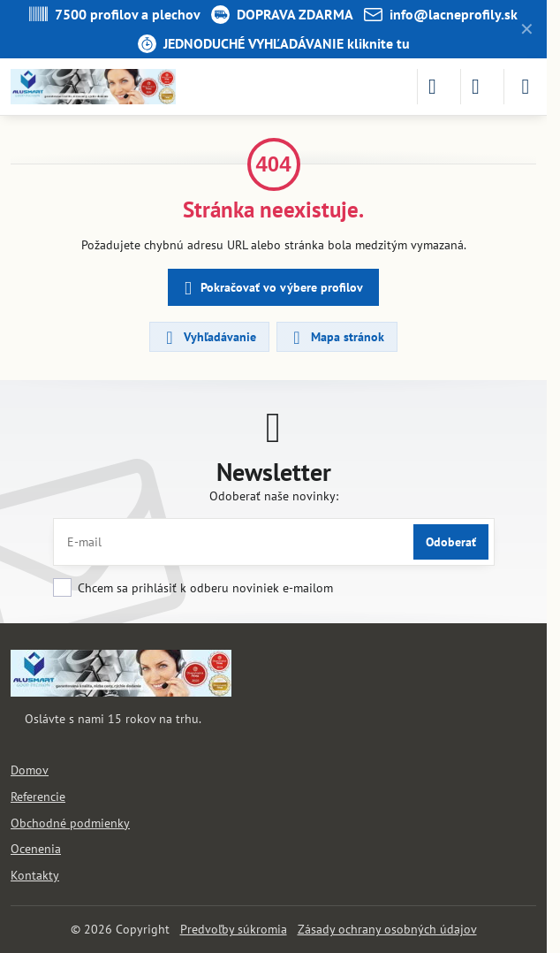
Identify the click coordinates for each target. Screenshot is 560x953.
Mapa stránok (336, 338)
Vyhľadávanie (208, 338)
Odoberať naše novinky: (274, 496)
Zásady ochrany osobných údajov (387, 929)
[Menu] (526, 87)
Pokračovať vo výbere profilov (271, 289)
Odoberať (451, 542)
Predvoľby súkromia (234, 929)
